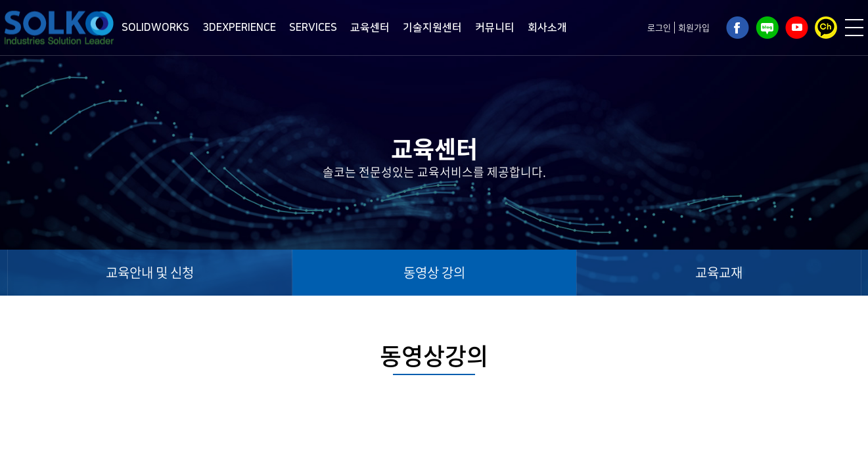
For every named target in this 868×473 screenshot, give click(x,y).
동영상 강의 (434, 272)
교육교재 (719, 272)
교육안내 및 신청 (150, 272)
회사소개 (547, 28)
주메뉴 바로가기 (0, 0)
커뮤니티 (495, 28)
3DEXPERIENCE (239, 28)
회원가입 (694, 27)
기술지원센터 (432, 28)
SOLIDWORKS (155, 28)
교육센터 (370, 28)
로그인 (659, 27)
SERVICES (313, 28)
